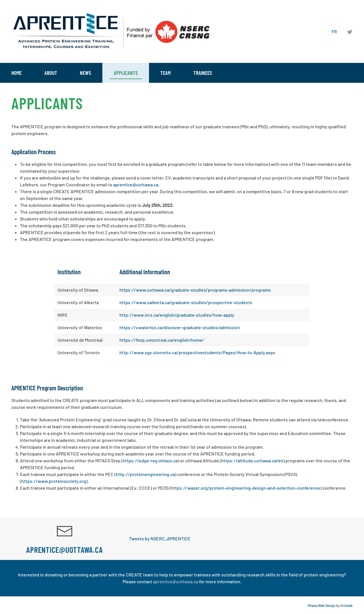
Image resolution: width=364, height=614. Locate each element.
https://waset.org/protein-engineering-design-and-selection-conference (246, 488)
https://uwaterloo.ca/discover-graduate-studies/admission (180, 327)
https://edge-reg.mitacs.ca (150, 460)
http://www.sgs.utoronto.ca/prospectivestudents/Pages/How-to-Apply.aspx (197, 352)
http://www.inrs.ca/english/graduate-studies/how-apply (177, 315)
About (51, 73)
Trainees (203, 73)
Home (16, 73)
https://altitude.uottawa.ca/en (252, 460)
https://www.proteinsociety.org (54, 481)
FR (334, 31)
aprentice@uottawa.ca (136, 185)
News (85, 73)
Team (166, 73)
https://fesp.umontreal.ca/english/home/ (162, 340)
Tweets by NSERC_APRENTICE (160, 538)
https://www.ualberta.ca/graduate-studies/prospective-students (186, 302)
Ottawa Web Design (321, 605)
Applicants (126, 73)
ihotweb (347, 605)
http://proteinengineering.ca (145, 474)
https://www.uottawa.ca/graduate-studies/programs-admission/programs (195, 290)
